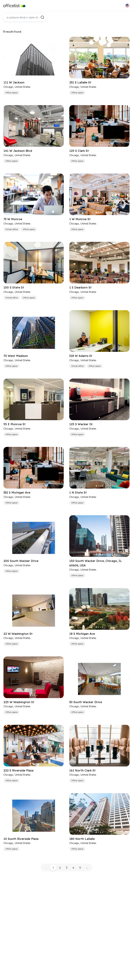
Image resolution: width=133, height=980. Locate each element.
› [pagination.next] (87, 868)
